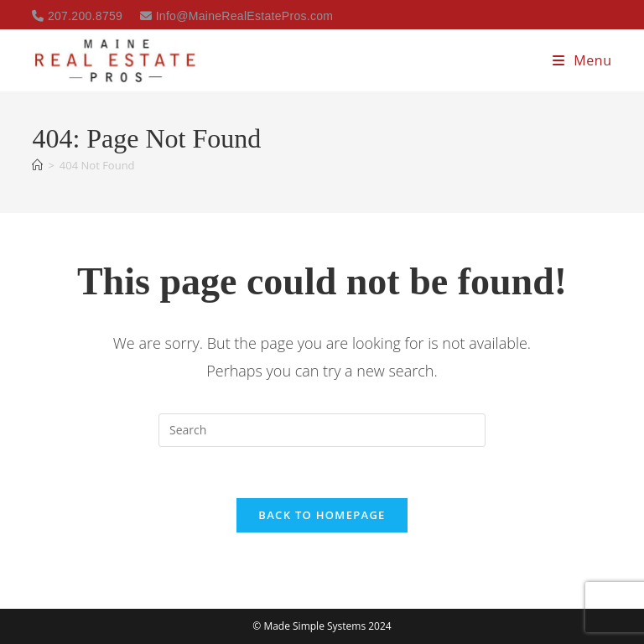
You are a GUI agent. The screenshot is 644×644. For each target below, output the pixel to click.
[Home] (37, 165)
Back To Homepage (322, 515)
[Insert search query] (322, 430)
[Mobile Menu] (582, 60)
